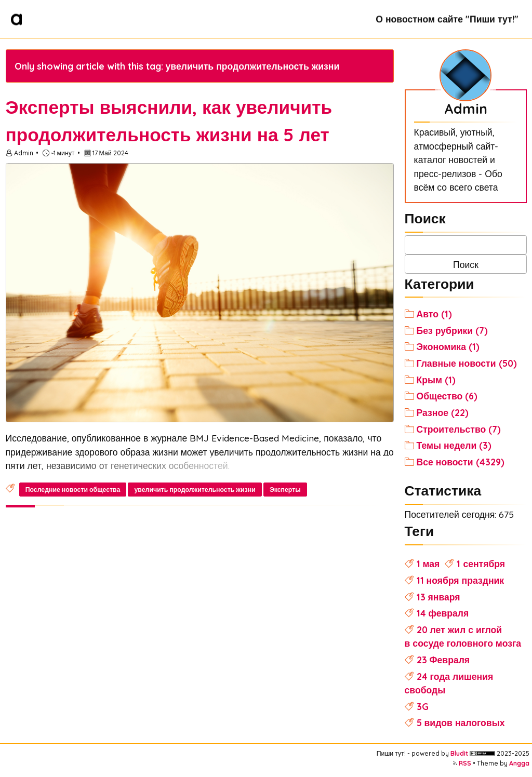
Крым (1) (436, 380)
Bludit (459, 753)
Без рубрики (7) (453, 330)
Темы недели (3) (454, 445)
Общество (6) (447, 396)
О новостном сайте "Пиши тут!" (447, 19)
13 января (438, 597)
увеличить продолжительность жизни (195, 490)
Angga (519, 763)
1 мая (428, 564)
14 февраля (443, 613)
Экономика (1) (448, 346)
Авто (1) (434, 314)
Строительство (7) (459, 429)
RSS (465, 763)
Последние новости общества (73, 490)
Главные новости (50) (467, 363)
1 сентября (481, 564)
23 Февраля (443, 660)
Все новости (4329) (461, 462)
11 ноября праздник (461, 580)
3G (423, 706)
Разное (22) (443, 412)
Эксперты (285, 490)
